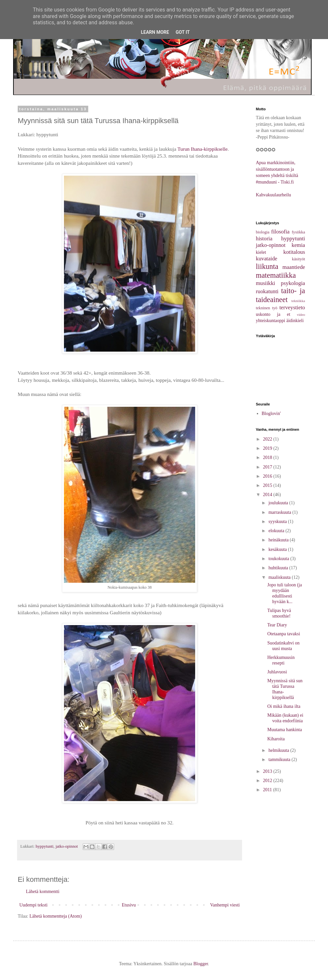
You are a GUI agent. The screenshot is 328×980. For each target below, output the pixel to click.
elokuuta (277, 531)
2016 (268, 476)
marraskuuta (280, 512)
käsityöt (298, 259)
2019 (268, 448)
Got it (183, 32)
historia (264, 239)
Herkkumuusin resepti (281, 660)
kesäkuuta (278, 549)
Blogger (200, 964)
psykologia (293, 283)
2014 (268, 495)
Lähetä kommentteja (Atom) (56, 916)
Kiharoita (276, 739)
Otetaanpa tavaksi (284, 634)
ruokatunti (267, 291)
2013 (268, 771)
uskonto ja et (273, 314)
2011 (268, 790)
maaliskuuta (280, 577)
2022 (268, 439)
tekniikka (298, 301)
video (301, 315)
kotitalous (294, 252)
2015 (268, 485)
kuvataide (266, 259)
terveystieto (292, 307)
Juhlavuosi (277, 672)
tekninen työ (267, 308)
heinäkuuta (279, 540)
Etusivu (129, 905)
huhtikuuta (279, 568)
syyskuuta (278, 522)
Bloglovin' (271, 414)
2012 (268, 781)
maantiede (294, 267)
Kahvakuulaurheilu (273, 195)
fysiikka (298, 232)
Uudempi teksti (33, 905)
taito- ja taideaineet (280, 295)
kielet (261, 252)
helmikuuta (279, 750)
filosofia (280, 232)
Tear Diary (277, 625)
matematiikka (276, 275)
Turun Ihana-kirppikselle (203, 149)
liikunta (267, 266)
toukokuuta (279, 559)
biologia (263, 232)
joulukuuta (279, 503)
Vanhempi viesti (225, 905)
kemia (298, 245)
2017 (268, 467)
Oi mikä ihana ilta (284, 706)
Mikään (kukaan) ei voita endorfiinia (285, 718)
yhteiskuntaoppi (270, 321)
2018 (268, 457)
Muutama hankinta (285, 730)
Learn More (155, 32)
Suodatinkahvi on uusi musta (283, 646)
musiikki (266, 283)
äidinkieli (295, 321)
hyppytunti (45, 846)
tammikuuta (280, 760)
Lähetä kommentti (43, 892)
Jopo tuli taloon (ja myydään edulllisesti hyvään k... (285, 593)
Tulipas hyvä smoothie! (279, 613)
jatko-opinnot (67, 846)
